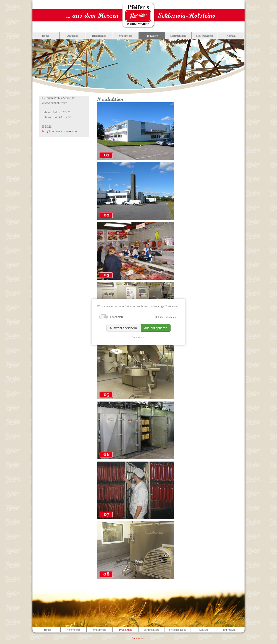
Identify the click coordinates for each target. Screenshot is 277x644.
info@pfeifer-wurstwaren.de (59, 131)
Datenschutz (138, 337)
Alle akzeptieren (156, 328)
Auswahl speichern (123, 328)
